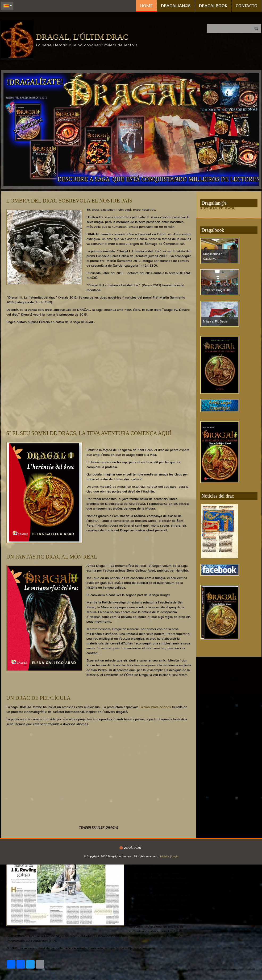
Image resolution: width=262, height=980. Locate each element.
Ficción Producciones (155, 707)
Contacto (247, 6)
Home (146, 6)
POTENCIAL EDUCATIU (218, 208)
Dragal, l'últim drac (82, 37)
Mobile (165, 856)
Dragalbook (213, 6)
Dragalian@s (176, 6)
